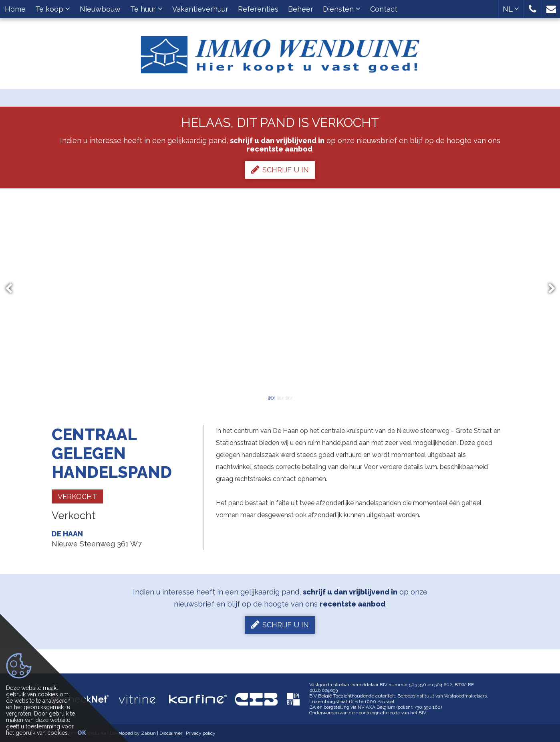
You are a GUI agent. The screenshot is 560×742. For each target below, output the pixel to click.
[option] (280, 289)
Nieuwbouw (100, 9)
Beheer (301, 9)
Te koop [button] (53, 9)
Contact (384, 9)
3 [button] (289, 397)
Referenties (258, 9)
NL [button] (511, 9)
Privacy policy (201, 733)
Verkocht (77, 496)
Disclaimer (171, 733)
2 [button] (280, 397)
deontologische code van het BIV (391, 713)
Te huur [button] (146, 9)
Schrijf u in (280, 170)
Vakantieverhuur (200, 9)
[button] (533, 9)
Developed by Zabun (133, 733)
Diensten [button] (342, 9)
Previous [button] (12, 289)
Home (15, 9)
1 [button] (271, 397)
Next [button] (548, 289)
